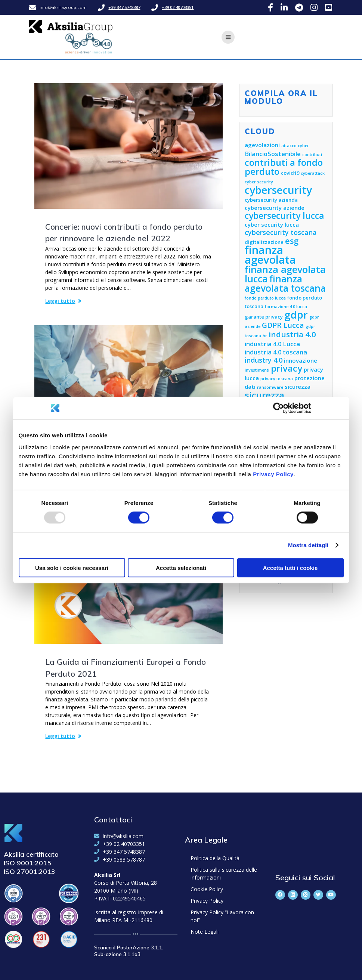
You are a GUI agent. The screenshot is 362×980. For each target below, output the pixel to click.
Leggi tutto (60, 301)
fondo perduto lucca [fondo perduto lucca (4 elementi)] (265, 298)
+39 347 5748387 (124, 7)
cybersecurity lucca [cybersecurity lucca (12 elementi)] (284, 216)
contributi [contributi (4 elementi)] (312, 155)
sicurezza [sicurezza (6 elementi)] (298, 387)
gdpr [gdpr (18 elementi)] (296, 315)
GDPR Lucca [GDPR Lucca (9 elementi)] (283, 325)
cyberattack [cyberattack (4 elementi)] (313, 173)
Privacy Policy (273, 474)
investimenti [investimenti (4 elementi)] (257, 370)
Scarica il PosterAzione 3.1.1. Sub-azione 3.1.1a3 (129, 951)
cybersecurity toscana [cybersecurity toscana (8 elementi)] (281, 232)
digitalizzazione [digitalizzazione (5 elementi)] (264, 242)
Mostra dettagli (308, 545)
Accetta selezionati (181, 567)
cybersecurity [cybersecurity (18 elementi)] (278, 190)
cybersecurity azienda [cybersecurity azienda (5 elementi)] (271, 200)
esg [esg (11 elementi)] (292, 241)
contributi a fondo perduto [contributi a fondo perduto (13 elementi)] (284, 167)
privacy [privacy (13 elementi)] (287, 368)
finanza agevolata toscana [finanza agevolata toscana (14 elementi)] (285, 283)
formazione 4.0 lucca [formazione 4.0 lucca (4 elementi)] (286, 307)
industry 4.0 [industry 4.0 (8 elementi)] (264, 360)
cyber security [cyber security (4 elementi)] (259, 182)
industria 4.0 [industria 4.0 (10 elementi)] (292, 334)
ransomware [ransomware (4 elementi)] (270, 387)
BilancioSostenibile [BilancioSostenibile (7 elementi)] (273, 154)
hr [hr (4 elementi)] (265, 336)
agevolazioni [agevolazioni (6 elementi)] (262, 145)
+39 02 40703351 (178, 7)
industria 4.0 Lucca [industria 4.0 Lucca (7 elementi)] (272, 344)
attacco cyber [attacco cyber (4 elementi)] (295, 146)
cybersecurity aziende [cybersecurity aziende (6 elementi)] (275, 208)
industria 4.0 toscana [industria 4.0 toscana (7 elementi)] (276, 352)
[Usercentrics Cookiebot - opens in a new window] (279, 408)
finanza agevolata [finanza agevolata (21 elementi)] (270, 255)
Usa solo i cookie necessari (72, 567)
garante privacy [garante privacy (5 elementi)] (264, 317)
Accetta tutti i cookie (290, 567)
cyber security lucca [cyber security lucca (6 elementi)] (272, 224)
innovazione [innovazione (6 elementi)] (301, 360)
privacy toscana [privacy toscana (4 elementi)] (277, 379)
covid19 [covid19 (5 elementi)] (290, 173)
